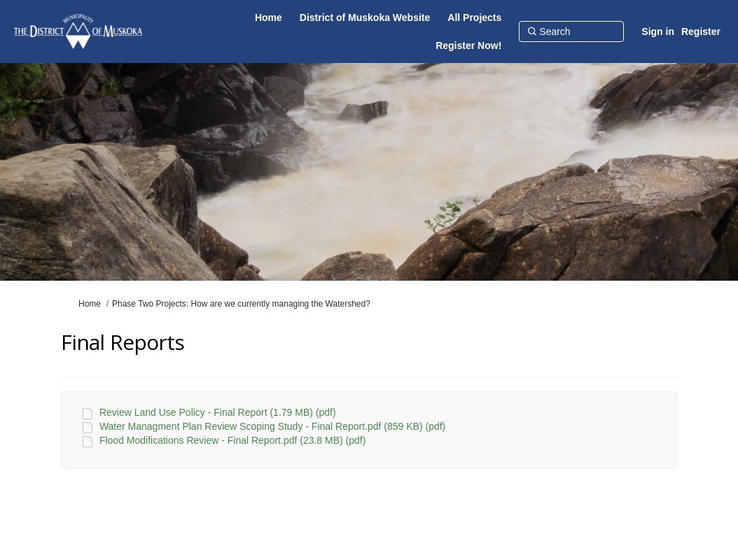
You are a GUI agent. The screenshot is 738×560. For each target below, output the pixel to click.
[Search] (571, 31)
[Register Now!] (468, 45)
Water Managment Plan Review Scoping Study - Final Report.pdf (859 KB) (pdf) (272, 426)
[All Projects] (474, 17)
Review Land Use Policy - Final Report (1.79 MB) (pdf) (218, 412)
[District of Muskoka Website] (365, 17)
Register (701, 31)
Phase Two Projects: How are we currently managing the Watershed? (241, 304)
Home (90, 304)
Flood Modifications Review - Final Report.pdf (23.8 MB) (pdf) (232, 440)
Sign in (658, 31)
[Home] (269, 17)
